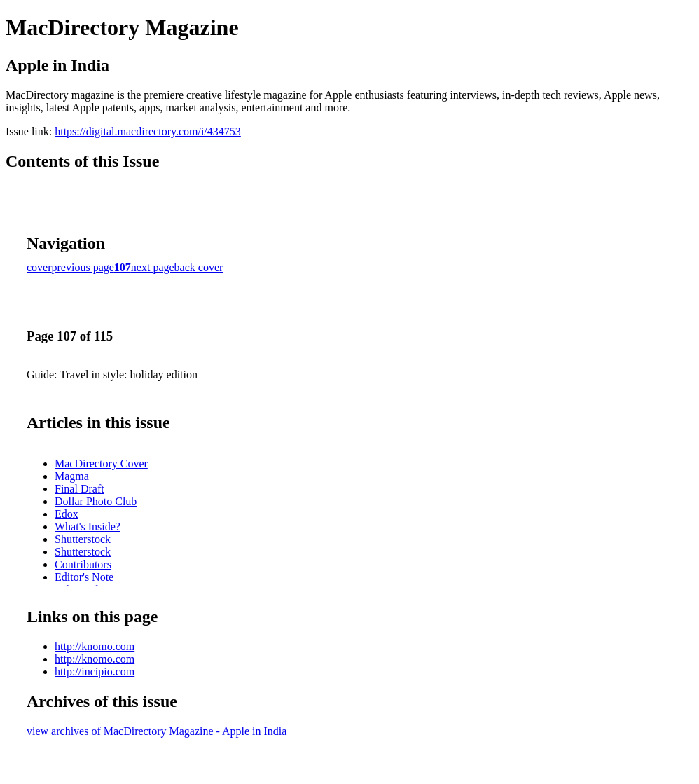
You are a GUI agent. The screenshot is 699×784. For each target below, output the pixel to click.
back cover (199, 267)
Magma (72, 476)
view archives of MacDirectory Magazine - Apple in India (157, 731)
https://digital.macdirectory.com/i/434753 (148, 131)
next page (153, 267)
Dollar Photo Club (96, 501)
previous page (83, 267)
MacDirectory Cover (101, 463)
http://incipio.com (95, 672)
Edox (67, 514)
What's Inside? (88, 527)
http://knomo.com (95, 646)
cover (39, 267)
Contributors (83, 564)
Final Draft (79, 489)
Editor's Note (84, 577)
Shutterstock (83, 539)
